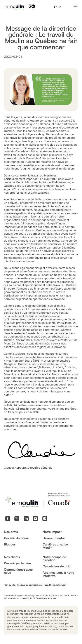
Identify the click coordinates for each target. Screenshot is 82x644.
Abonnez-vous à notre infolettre (58, 574)
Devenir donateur (17, 538)
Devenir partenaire (17, 563)
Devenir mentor (54, 538)
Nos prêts (11, 532)
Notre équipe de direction (54, 559)
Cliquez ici (23, 409)
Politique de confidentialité (30, 585)
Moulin (48, 176)
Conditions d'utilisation (55, 585)
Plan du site (9, 585)
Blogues (10, 544)
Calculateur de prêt (57, 566)
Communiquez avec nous (18, 571)
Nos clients (12, 557)
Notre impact (52, 532)
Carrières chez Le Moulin (55, 546)
